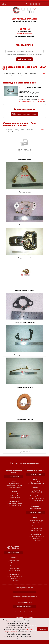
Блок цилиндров (25, 159)
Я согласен (43, 629)
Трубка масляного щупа (24, 387)
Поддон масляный (25, 258)
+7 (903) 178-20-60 (14, 496)
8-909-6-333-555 (33, 4)
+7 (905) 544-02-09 (36, 490)
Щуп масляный (25, 452)
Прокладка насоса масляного (25, 355)
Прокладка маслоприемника (24, 323)
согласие (9, 622)
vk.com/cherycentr (24, 607)
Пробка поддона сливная (25, 290)
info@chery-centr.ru (24, 592)
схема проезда (13, 476)
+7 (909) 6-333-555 (36, 528)
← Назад (43, 73)
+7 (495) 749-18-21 (14, 494)
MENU (4, 4)
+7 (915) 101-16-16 (14, 568)
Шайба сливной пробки (25, 419)
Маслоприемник (25, 192)
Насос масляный (25, 225)
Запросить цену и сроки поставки (24, 114)
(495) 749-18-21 (24, 29)
